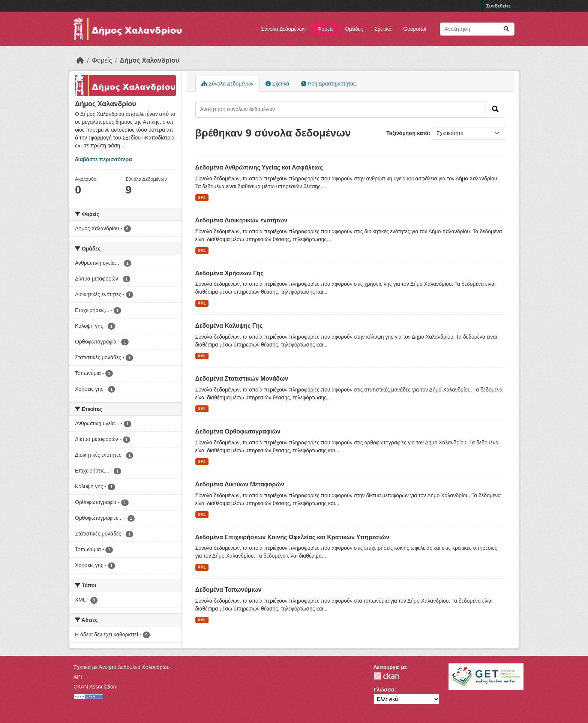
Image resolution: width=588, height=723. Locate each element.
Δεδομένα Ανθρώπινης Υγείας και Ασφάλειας (259, 167)
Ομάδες (354, 29)
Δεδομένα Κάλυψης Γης (229, 326)
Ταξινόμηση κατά (407, 133)
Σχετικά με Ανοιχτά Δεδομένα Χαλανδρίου (121, 667)
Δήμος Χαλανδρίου (150, 60)
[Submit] (506, 29)
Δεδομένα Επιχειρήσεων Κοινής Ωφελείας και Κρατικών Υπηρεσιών (292, 537)
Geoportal (415, 29)
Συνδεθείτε (499, 6)
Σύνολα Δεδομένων (283, 29)
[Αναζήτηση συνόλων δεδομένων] (477, 29)
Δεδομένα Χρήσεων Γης (229, 273)
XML (202, 198)
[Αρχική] (80, 60)
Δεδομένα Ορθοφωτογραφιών (238, 431)
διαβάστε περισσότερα (103, 159)
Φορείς (325, 29)
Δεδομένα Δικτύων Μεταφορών (240, 484)
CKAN (386, 676)
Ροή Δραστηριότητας (328, 84)
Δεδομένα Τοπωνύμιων (229, 590)
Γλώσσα (384, 690)
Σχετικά (383, 29)
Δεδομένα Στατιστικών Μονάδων (242, 379)
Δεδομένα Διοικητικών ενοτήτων (241, 220)
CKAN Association (95, 687)
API (78, 677)
